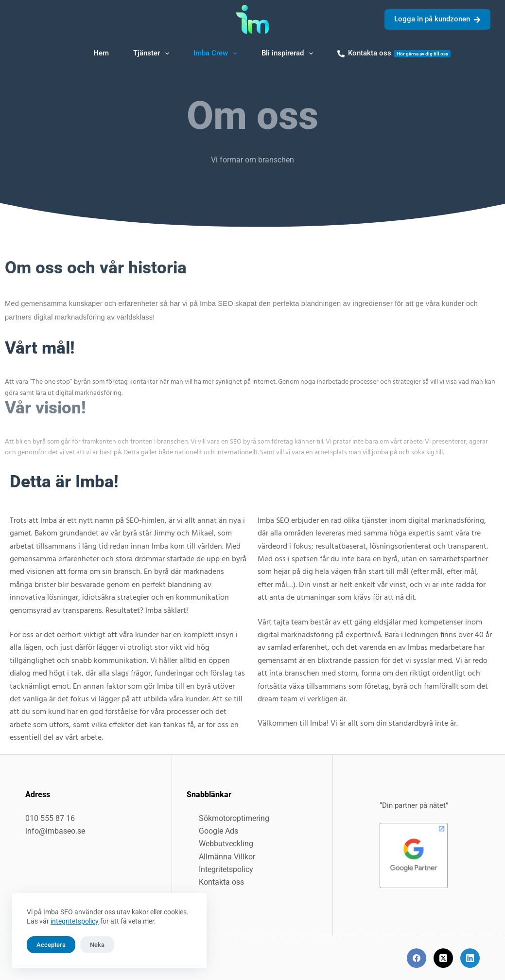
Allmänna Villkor (227, 857)
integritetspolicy (75, 921)
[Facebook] (417, 958)
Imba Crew (217, 53)
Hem (101, 53)
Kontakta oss (394, 53)
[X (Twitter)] (443, 958)
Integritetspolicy (226, 869)
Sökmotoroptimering (234, 818)
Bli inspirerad (289, 53)
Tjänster (153, 53)
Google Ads (218, 831)
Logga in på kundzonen (438, 19)
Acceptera (51, 945)
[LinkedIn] (470, 958)
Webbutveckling (226, 844)
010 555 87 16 (50, 818)
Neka (97, 945)
